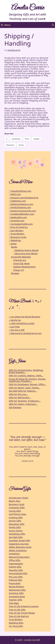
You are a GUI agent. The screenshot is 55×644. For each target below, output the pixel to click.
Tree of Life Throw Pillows (22, 613)
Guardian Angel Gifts (20, 540)
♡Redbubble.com (18, 217)
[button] (53, 25)
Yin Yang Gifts (16, 626)
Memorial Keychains (19, 557)
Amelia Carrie (28, 8)
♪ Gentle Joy (15, 320)
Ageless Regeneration (24, 267)
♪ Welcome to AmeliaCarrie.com (25, 333)
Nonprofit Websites (21, 257)
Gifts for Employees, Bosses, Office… (27, 384)
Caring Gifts (15, 511)
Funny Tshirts (16, 531)
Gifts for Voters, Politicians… (23, 404)
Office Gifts (15, 560)
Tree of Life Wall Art (19, 616)
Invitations (14, 554)
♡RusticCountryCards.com (22, 211)
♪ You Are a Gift (17, 330)
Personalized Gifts (18, 573)
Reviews (15, 273)
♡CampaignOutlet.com (21, 224)
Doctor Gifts (15, 521)
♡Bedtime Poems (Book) (26, 250)
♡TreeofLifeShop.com (20, 191)
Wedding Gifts (16, 623)
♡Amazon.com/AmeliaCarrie (24, 198)
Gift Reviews (15, 407)
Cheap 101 (19, 270)
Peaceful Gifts (16, 570)
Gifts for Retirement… (20, 397)
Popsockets (15, 583)
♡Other (13, 244)
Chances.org (20, 260)
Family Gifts (15, 527)
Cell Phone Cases (18, 514)
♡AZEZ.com (15, 194)
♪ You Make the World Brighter (25, 317)
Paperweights (16, 564)
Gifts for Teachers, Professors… (25, 401)
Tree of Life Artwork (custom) (24, 606)
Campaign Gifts (17, 507)
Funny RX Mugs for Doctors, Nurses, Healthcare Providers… (27, 380)
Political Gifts (15, 580)
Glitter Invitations (18, 550)
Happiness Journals (19, 544)
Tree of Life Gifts (17, 610)
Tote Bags (14, 603)
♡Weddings (15, 240)
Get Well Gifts (16, 537)
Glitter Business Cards (20, 547)
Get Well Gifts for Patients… (23, 391)
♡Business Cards (18, 237)
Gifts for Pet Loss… (18, 394)
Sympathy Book (17, 596)
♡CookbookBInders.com (22, 214)
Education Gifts (17, 524)
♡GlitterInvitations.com (21, 204)
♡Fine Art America (18, 227)
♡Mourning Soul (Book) (25, 253)
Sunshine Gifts (16, 593)
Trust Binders (16, 619)
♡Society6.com (17, 221)
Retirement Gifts (17, 590)
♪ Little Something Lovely (22, 323)
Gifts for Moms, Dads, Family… (24, 388)
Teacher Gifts (16, 600)
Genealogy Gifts (17, 534)
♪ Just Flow (14, 327)
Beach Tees (15, 501)
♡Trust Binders (17, 234)
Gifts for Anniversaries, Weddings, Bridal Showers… (26, 371)
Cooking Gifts (16, 517)
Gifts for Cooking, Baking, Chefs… (26, 375)
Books (14, 247)
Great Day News (21, 263)
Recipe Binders (16, 586)
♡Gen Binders (16, 230)
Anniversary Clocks (18, 498)
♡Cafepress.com (17, 201)
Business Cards (17, 504)
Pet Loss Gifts (16, 577)
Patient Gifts (15, 567)
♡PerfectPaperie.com (20, 207)
